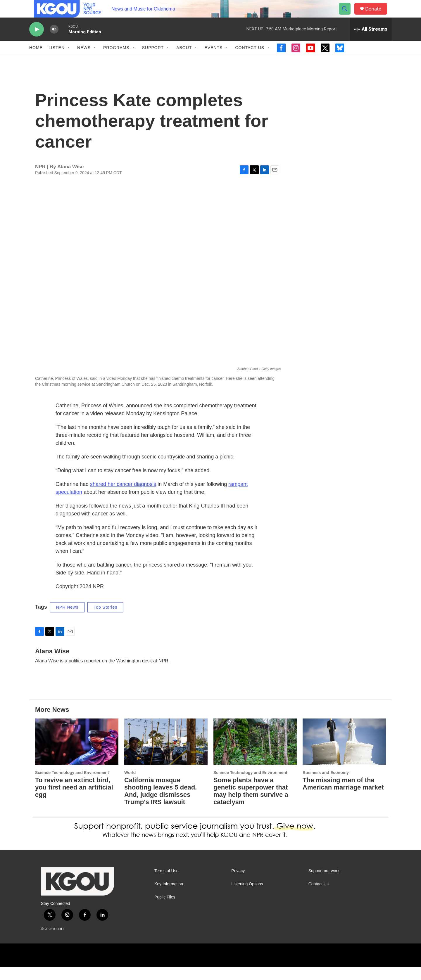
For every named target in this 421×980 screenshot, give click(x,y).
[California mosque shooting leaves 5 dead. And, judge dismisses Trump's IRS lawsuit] (166, 755)
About (184, 61)
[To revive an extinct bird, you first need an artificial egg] (77, 755)
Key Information (169, 897)
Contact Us (250, 61)
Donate (377, 15)
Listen (57, 61)
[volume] (54, 43)
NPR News (67, 620)
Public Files (165, 910)
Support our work (324, 884)
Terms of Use (166, 884)
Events (213, 61)
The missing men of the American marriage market (343, 797)
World (130, 786)
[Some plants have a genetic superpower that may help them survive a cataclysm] (255, 755)
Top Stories (105, 620)
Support (153, 61)
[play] (37, 43)
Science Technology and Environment (72, 786)
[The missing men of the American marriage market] (344, 755)
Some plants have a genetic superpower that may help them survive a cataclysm (251, 804)
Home (36, 61)
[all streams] (371, 42)
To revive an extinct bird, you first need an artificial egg (74, 800)
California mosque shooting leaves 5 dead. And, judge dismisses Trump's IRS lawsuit (161, 804)
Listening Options (247, 897)
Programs (116, 61)
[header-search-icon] (347, 15)
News (84, 61)
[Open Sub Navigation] (69, 61)
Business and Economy (326, 786)
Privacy (238, 884)
